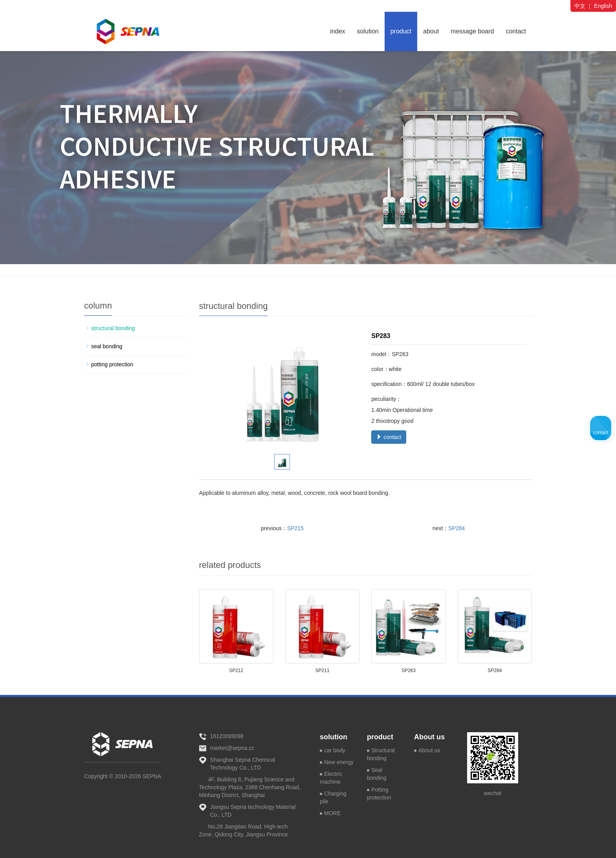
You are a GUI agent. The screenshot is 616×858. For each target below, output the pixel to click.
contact (516, 31)
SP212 (236, 671)
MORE (332, 813)
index (337, 31)
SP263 (409, 671)
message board (472, 31)
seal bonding (107, 346)
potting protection (112, 364)
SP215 (295, 528)
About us (429, 737)
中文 (580, 6)
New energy (339, 762)
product (401, 31)
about (431, 31)
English (603, 6)
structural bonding (113, 328)
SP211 (323, 671)
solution (368, 31)
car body (335, 750)
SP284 (456, 528)
